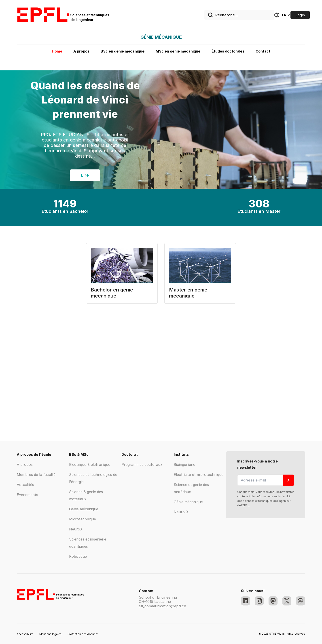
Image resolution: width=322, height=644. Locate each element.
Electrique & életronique (90, 465)
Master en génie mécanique (188, 293)
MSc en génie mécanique (178, 51)
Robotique (78, 556)
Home (57, 51)
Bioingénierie (184, 465)
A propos (81, 51)
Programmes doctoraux (142, 465)
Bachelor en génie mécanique (112, 293)
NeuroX (76, 529)
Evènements (27, 495)
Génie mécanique (84, 509)
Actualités (25, 485)
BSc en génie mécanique (123, 51)
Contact (263, 51)
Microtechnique (83, 519)
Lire (85, 175)
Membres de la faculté (36, 475)
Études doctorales (228, 51)
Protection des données (83, 634)
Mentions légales (50, 634)
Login (300, 15)
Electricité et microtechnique (199, 475)
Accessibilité (25, 634)
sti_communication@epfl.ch (162, 606)
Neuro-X (181, 512)
